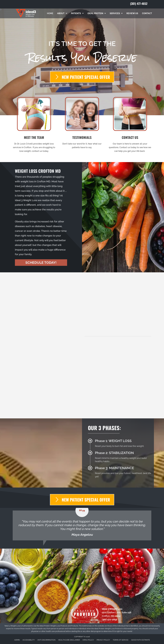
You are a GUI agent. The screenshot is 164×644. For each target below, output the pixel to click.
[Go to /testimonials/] (82, 124)
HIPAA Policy (88, 640)
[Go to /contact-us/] (130, 126)
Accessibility (29, 640)
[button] (41, 263)
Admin (17, 640)
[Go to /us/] (34, 126)
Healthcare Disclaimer (69, 640)
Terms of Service (121, 640)
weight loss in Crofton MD (35, 181)
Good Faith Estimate (141, 640)
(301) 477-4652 (139, 4)
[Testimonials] (82, 526)
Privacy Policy (103, 640)
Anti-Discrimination (46, 640)
